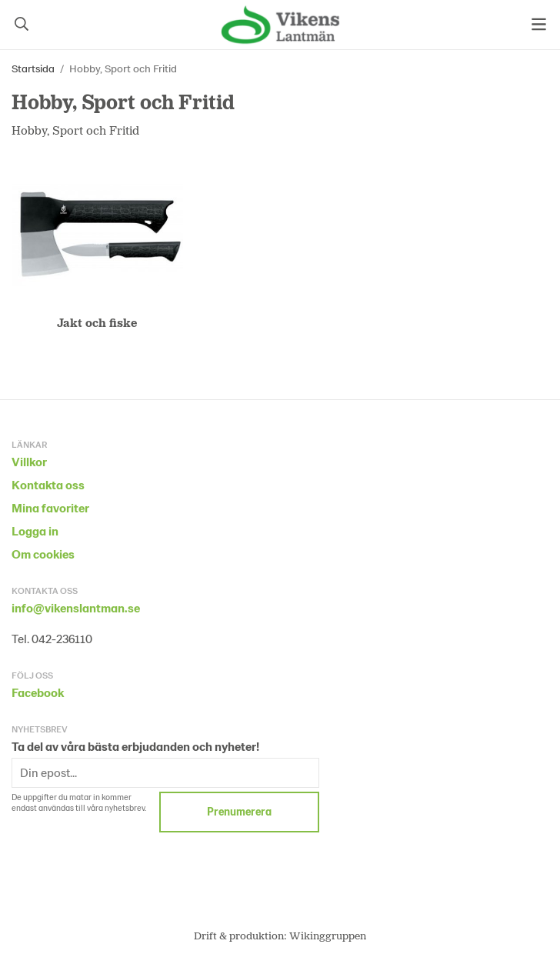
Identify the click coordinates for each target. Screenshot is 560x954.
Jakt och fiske (97, 322)
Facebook (38, 692)
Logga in (35, 530)
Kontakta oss (48, 484)
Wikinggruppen (328, 935)
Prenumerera (239, 811)
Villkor (29, 461)
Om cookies (43, 554)
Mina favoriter (50, 507)
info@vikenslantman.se (76, 607)
